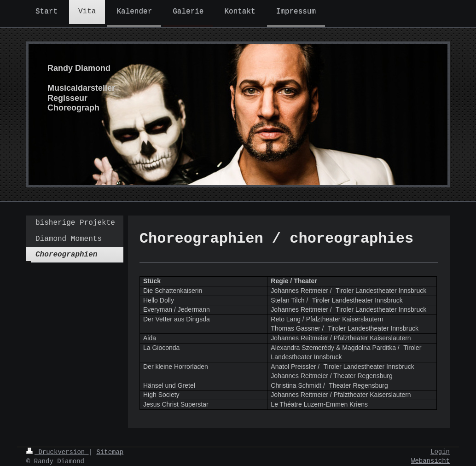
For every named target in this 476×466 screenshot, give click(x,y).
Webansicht (430, 461)
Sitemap (110, 452)
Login (440, 452)
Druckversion (58, 452)
